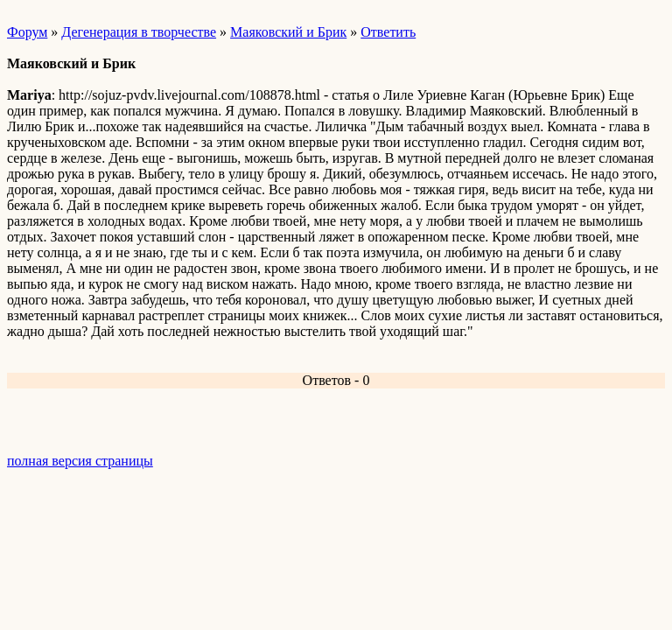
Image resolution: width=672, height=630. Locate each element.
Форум (27, 32)
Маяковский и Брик (288, 32)
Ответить (388, 32)
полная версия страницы (80, 461)
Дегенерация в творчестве (139, 32)
